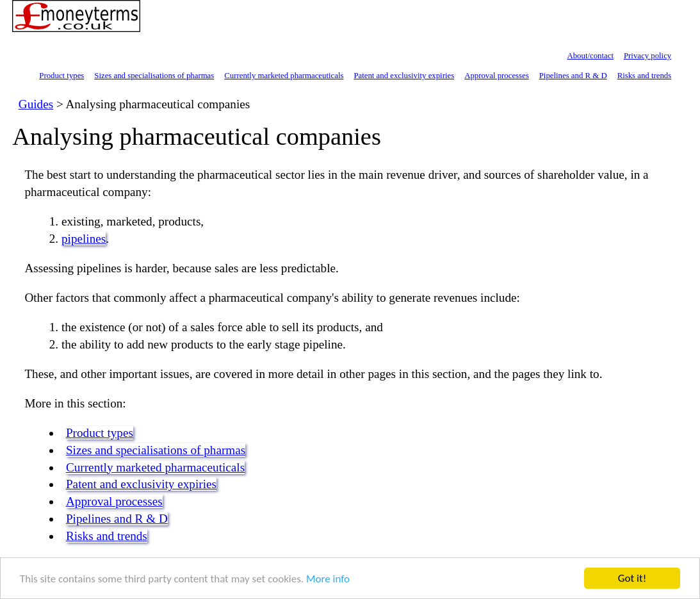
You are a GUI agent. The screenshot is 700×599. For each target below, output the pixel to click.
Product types (61, 76)
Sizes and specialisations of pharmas (154, 76)
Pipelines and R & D (573, 76)
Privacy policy (647, 56)
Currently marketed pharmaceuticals (284, 76)
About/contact (590, 56)
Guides (36, 104)
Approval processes (497, 76)
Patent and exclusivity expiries (404, 76)
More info (328, 579)
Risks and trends (645, 76)
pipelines (84, 239)
